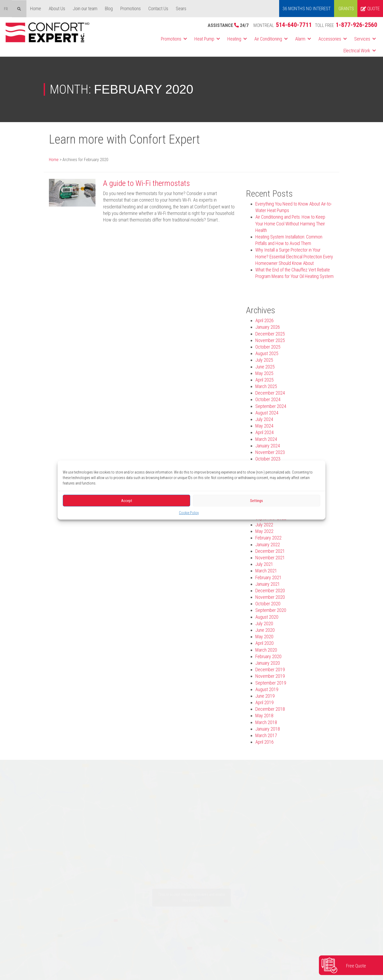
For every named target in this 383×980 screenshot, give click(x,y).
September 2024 (271, 406)
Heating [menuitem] (234, 39)
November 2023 (270, 452)
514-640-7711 (294, 25)
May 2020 (264, 637)
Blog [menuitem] (109, 8)
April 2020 (264, 643)
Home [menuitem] (36, 8)
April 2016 (264, 742)
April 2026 (264, 320)
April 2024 (264, 432)
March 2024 (266, 439)
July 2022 (264, 525)
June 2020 (265, 630)
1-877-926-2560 (356, 25)
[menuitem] (6, 9)
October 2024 (268, 399)
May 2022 (264, 531)
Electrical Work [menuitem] (357, 51)
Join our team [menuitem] (85, 8)
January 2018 (268, 729)
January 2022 (268, 545)
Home (54, 160)
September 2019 (271, 683)
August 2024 (267, 413)
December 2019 (270, 670)
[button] (185, 39)
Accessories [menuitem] (330, 39)
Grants (346, 8)
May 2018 (264, 716)
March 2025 (266, 386)
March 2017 (266, 735)
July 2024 (264, 419)
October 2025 (268, 347)
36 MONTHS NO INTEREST (307, 8)
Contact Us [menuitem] (158, 8)
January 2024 (268, 446)
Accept (127, 500)
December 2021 (270, 551)
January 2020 (268, 663)
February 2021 (268, 577)
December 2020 (270, 591)
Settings (257, 500)
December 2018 (270, 709)
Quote (370, 8)
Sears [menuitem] (181, 8)
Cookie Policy (189, 513)
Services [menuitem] (362, 39)
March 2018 (266, 722)
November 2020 (270, 597)
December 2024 (270, 393)
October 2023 (268, 459)
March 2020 (266, 650)
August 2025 (267, 353)
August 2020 (267, 617)
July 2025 (264, 360)
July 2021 (264, 564)
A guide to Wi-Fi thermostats (147, 183)
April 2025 (264, 380)
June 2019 (265, 696)
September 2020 (271, 610)
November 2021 (270, 558)
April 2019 (264, 702)
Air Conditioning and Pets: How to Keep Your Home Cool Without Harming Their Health (290, 223)
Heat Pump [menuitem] (204, 39)
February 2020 (268, 656)
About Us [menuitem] (57, 8)
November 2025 (270, 340)
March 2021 (266, 571)
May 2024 (264, 426)
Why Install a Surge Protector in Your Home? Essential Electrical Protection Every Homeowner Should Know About (294, 256)
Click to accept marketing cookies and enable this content (192, 898)
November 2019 (270, 676)
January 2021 (268, 584)
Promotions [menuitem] (131, 8)
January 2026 (268, 327)
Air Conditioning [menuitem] (268, 39)
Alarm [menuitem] (300, 39)
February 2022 (268, 538)
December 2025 (270, 334)
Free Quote (356, 966)
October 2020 (268, 604)
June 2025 (265, 367)
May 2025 (264, 373)
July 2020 (264, 623)
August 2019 (267, 689)
